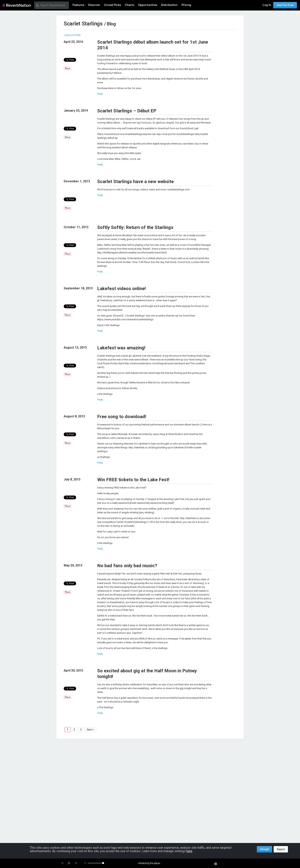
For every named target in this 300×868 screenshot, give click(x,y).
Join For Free (285, 5)
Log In (267, 5)
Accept (264, 849)
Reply (100, 94)
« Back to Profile (72, 35)
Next (90, 730)
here (189, 851)
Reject (281, 849)
